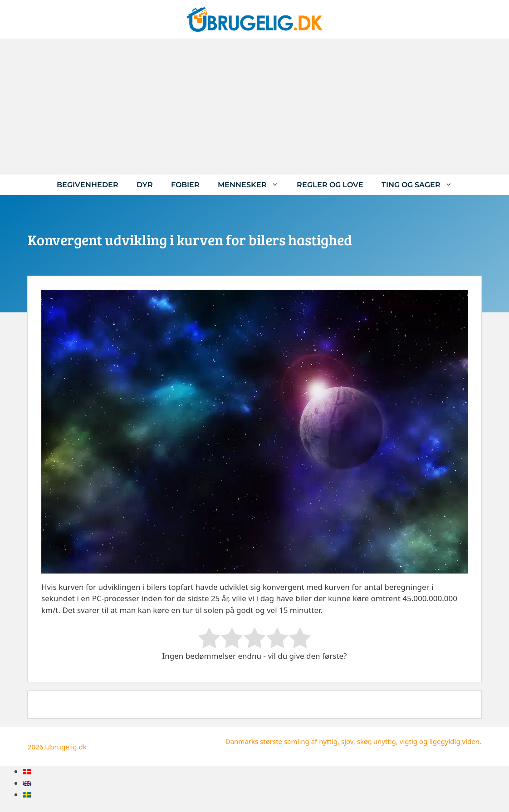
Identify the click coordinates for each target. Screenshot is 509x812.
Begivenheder (88, 185)
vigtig (409, 741)
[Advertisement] (254, 107)
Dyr (145, 185)
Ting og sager (421, 185)
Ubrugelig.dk (66, 747)
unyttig (385, 741)
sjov (347, 741)
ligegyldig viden (454, 741)
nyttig (328, 741)
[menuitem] (27, 771)
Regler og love (330, 185)
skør (363, 741)
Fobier (185, 185)
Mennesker (253, 185)
